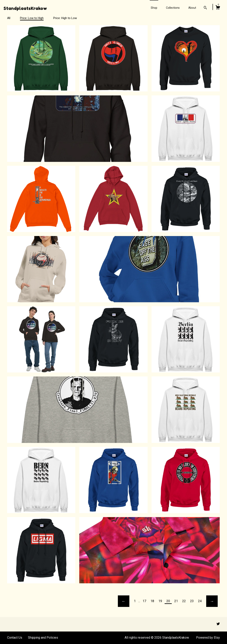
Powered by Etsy (208, 638)
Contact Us (15, 638)
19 (160, 601)
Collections (173, 8)
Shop (154, 8)
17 (144, 601)
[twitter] (218, 624)
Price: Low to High (32, 18)
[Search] (205, 8)
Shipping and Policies (43, 638)
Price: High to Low (65, 18)
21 (176, 601)
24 (200, 601)
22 (184, 601)
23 (192, 601)
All (9, 18)
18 (152, 601)
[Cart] (218, 8)
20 (168, 601)
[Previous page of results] (124, 601)
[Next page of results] (212, 601)
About (192, 8)
